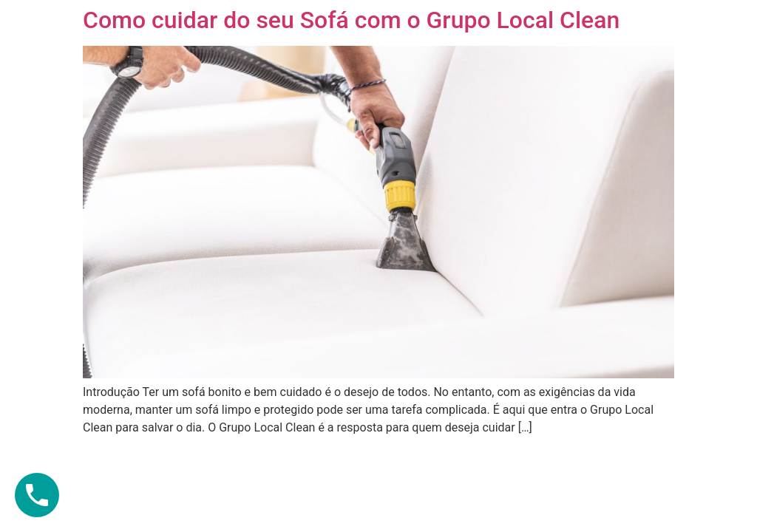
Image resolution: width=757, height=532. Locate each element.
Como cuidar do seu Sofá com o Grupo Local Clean (351, 20)
